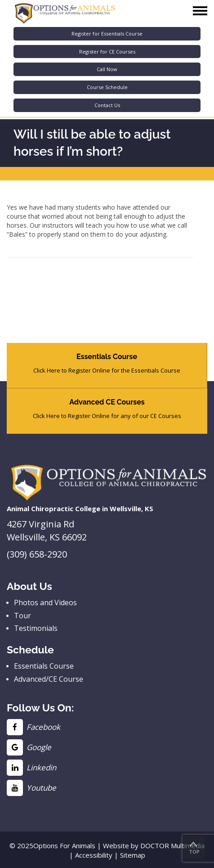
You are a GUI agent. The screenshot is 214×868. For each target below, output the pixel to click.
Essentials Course (44, 666)
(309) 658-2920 (37, 554)
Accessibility (94, 855)
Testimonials (36, 628)
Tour (22, 616)
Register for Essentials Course (107, 34)
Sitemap (133, 855)
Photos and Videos (45, 603)
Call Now (107, 69)
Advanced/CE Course (49, 679)
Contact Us (107, 105)
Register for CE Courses (107, 52)
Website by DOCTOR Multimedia (154, 846)
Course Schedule (107, 87)
